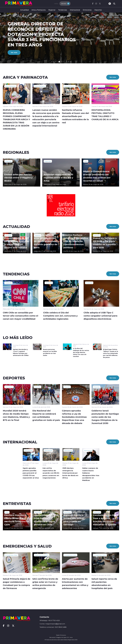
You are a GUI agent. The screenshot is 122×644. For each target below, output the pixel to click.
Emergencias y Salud (11, 555)
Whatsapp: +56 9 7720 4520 (50, 620)
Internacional (75, 10)
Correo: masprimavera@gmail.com (52, 624)
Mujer (7, 512)
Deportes (98, 10)
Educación (97, 235)
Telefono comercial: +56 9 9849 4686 (53, 627)
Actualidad (24, 10)
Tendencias (63, 10)
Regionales (8, 161)
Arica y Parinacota (39, 10)
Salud (86, 161)
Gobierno (38, 235)
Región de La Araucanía (42, 555)
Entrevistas (87, 10)
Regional (52, 10)
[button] (52, 62)
